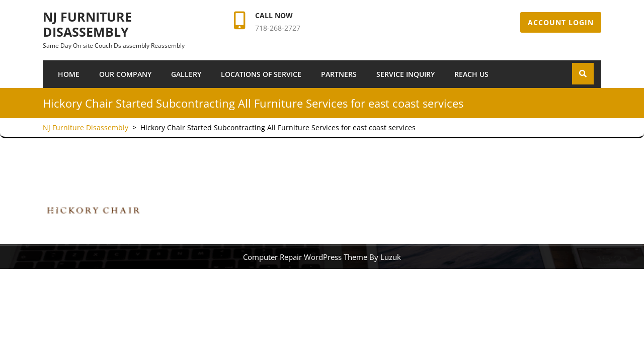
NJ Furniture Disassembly (87, 24)
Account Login (561, 22)
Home (69, 74)
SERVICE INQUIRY (406, 74)
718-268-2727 (278, 28)
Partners (339, 74)
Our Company (125, 74)
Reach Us (471, 74)
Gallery (186, 74)
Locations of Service (261, 74)
